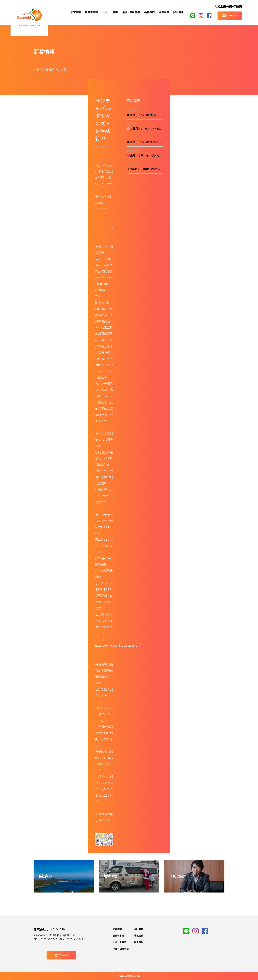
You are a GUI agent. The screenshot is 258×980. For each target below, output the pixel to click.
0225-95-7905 (229, 7)
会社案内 (149, 12)
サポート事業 (110, 12)
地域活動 (164, 12)
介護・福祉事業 (131, 12)
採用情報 (178, 12)
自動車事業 (91, 12)
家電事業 (76, 12)
